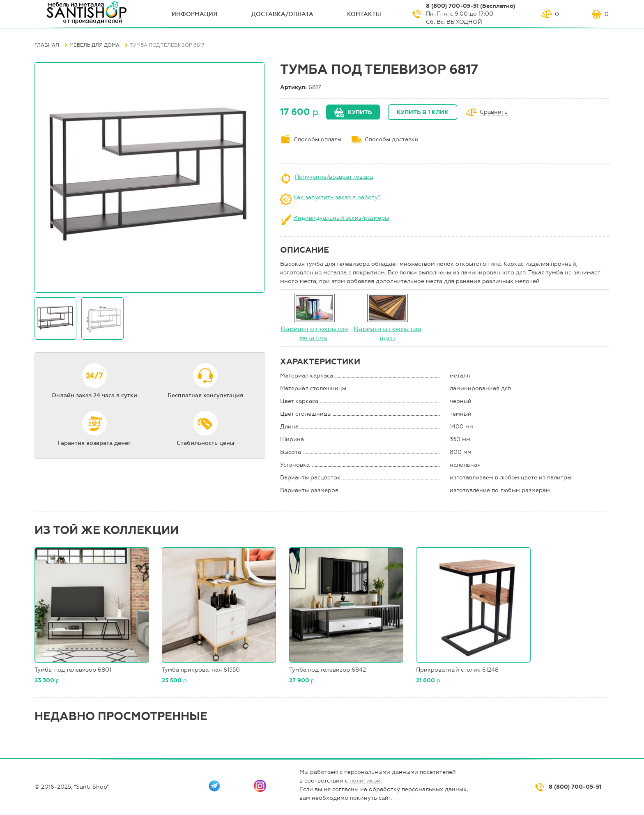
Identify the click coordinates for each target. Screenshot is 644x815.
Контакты (364, 14)
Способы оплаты (317, 139)
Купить (360, 112)
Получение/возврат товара (334, 177)
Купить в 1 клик (423, 112)
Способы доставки (392, 139)
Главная (47, 45)
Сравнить (494, 112)
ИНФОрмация (194, 14)
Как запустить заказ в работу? (337, 197)
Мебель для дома (94, 45)
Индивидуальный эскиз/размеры (341, 218)
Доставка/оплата (282, 14)
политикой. (366, 781)
